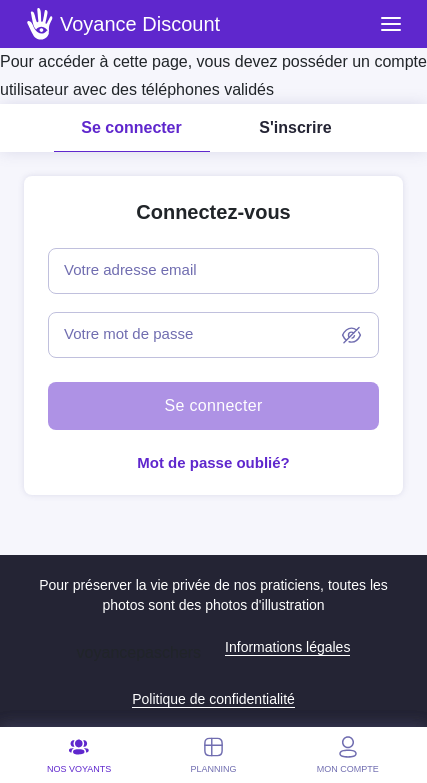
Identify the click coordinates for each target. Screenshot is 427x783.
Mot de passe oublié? (213, 462)
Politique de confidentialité (213, 699)
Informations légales (287, 647)
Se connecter (131, 127)
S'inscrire (295, 127)
